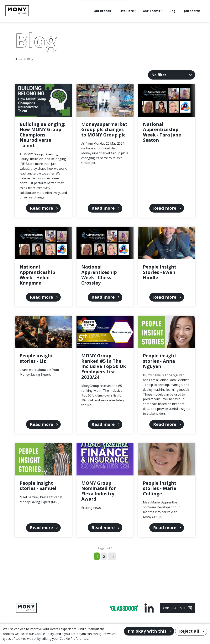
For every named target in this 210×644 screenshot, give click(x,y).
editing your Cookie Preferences (65, 639)
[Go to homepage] (17, 11)
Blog (172, 11)
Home (19, 59)
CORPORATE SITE (177, 608)
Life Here (127, 11)
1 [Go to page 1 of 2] (97, 557)
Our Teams (151, 11)
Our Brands (102, 11)
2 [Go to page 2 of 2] (104, 557)
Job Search (192, 11)
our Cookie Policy (41, 634)
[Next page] (112, 556)
